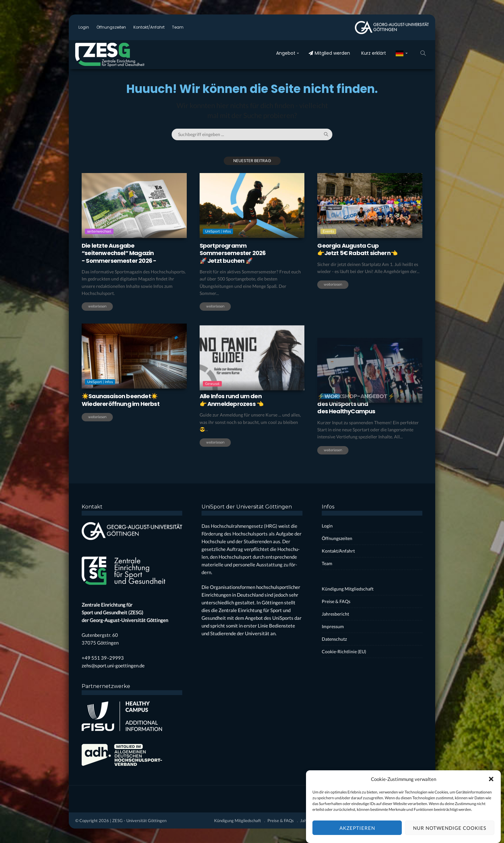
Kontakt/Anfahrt (149, 27)
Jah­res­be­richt (335, 614)
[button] (491, 788)
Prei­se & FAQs (336, 601)
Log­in (84, 27)
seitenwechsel (99, 231)
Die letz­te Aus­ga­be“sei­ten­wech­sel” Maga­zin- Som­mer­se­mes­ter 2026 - (119, 253)
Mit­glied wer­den (329, 53)
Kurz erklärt (374, 53)
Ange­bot (286, 53)
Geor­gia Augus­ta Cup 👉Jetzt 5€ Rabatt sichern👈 (357, 249)
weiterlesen (97, 306)
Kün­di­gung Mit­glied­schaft (348, 589)
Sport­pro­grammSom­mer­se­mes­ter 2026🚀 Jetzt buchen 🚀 (233, 253)
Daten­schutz (334, 639)
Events (328, 231)
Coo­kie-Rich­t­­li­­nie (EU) (344, 651)
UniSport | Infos (218, 231)
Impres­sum (333, 626)
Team (178, 27)
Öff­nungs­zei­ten (111, 27)
